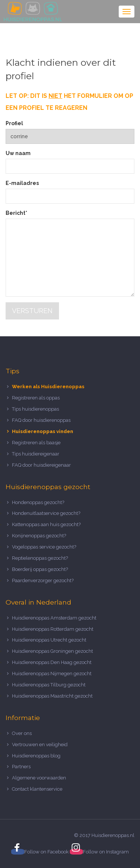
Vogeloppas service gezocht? (44, 547)
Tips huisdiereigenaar (36, 454)
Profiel (14, 123)
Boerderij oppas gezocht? (40, 569)
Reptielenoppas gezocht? (40, 558)
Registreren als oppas (36, 398)
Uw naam (18, 153)
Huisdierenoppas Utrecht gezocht (49, 640)
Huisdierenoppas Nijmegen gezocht (52, 674)
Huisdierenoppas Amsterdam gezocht (54, 618)
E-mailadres (22, 183)
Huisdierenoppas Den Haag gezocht (52, 662)
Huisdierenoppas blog (36, 756)
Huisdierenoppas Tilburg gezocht (49, 685)
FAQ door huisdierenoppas (42, 420)
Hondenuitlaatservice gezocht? (46, 513)
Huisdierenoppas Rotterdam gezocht (53, 629)
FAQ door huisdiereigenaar (41, 465)
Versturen (32, 311)
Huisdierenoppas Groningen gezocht (52, 651)
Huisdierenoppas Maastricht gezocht (52, 696)
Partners (21, 767)
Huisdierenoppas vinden (43, 431)
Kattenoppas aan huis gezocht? (46, 524)
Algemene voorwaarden (39, 778)
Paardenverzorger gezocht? (43, 580)
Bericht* (16, 213)
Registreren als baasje (36, 443)
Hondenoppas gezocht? (38, 502)
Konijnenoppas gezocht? (39, 536)
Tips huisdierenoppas (35, 409)
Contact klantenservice (37, 789)
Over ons (22, 733)
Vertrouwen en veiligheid (40, 745)
